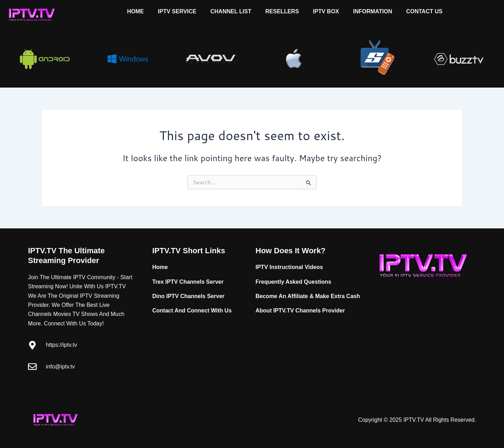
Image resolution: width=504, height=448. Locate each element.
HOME (135, 11)
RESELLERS (282, 11)
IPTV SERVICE (177, 11)
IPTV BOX (326, 11)
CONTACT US (424, 11)
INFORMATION (373, 11)
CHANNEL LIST (231, 11)
